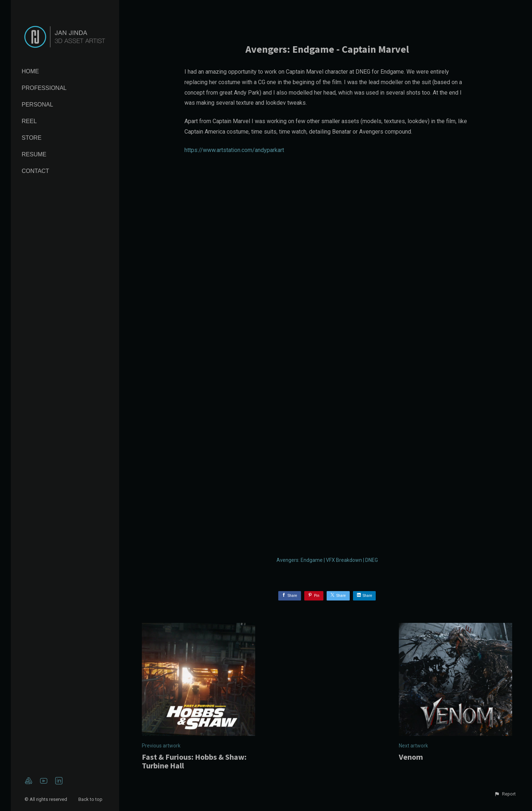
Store (32, 138)
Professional (44, 88)
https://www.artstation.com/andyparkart (234, 150)
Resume (34, 154)
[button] (505, 794)
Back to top (91, 799)
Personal (37, 105)
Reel (29, 121)
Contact (35, 171)
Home (30, 71)
